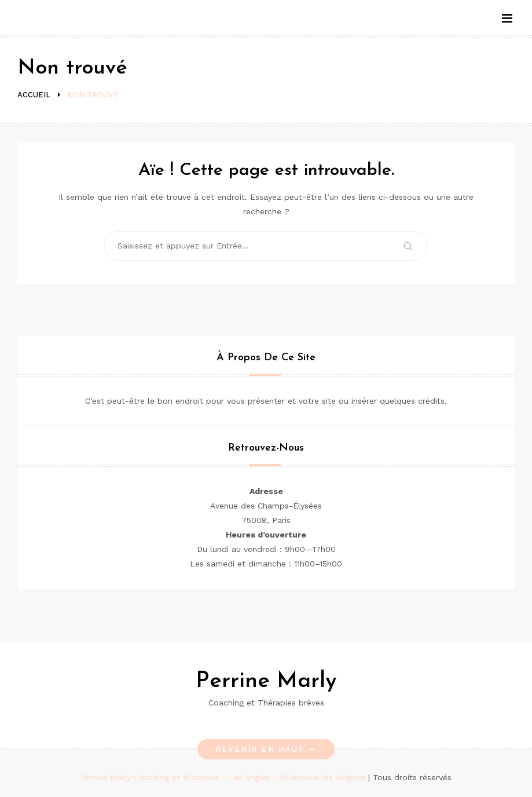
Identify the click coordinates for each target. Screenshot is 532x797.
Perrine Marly (266, 681)
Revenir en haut (266, 749)
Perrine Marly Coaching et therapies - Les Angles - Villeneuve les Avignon (224, 777)
